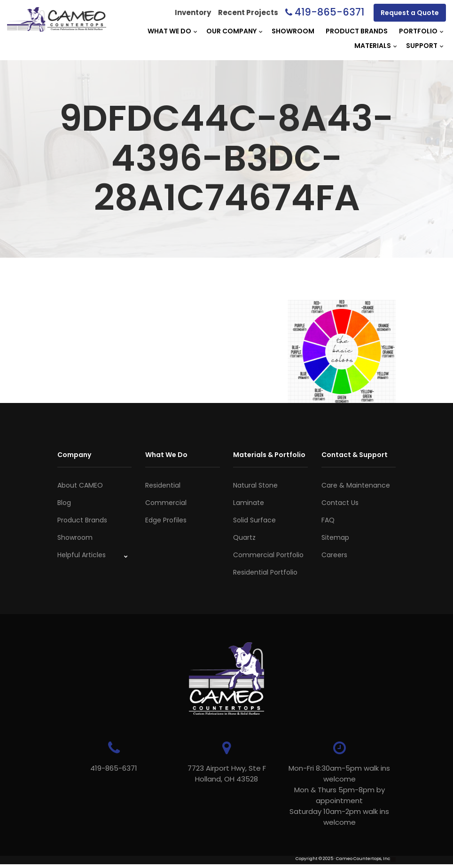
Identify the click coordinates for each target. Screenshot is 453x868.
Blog (64, 503)
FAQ (328, 520)
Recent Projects (248, 12)
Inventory (193, 12)
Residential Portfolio (265, 572)
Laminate (249, 503)
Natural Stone (255, 485)
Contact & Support (355, 455)
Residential (163, 485)
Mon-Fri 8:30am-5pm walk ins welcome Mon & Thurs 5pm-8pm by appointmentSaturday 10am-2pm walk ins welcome (339, 795)
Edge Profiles (166, 520)
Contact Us (340, 503)
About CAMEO (80, 485)
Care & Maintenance (356, 485)
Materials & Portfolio (269, 455)
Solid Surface (254, 520)
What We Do (169, 31)
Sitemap (335, 537)
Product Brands (357, 31)
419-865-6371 (329, 12)
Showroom (293, 31)
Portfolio (418, 31)
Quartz (244, 537)
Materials (373, 46)
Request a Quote (410, 13)
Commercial (166, 503)
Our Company (231, 31)
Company (74, 455)
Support (422, 46)
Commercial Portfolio (268, 555)
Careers (334, 555)
